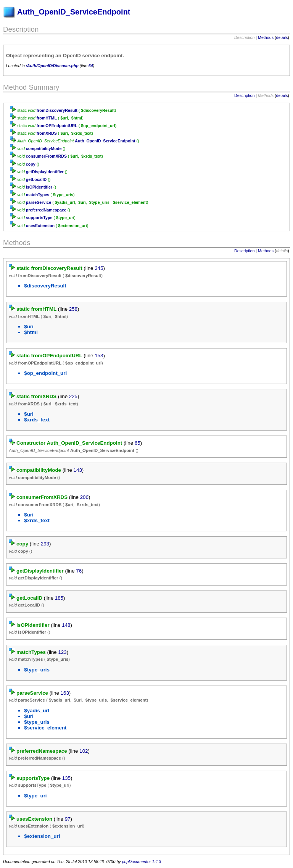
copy (31, 164)
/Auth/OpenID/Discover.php (52, 66)
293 (45, 544)
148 (66, 625)
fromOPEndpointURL (57, 126)
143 (78, 470)
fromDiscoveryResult (57, 110)
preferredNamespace (46, 210)
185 (59, 598)
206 (84, 497)
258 (73, 309)
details (282, 37)
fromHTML (47, 118)
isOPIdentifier (39, 187)
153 (99, 356)
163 (65, 693)
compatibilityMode (44, 148)
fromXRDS (47, 133)
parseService (39, 202)
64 (91, 66)
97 (68, 819)
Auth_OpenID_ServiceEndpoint (105, 141)
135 (66, 778)
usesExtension (40, 226)
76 (79, 571)
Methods (266, 37)
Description (244, 95)
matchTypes (38, 195)
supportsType (39, 218)
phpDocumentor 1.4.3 (142, 862)
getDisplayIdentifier (45, 172)
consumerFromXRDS (46, 156)
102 (84, 751)
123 (62, 652)
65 (138, 443)
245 (99, 268)
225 (73, 396)
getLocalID (36, 179)
